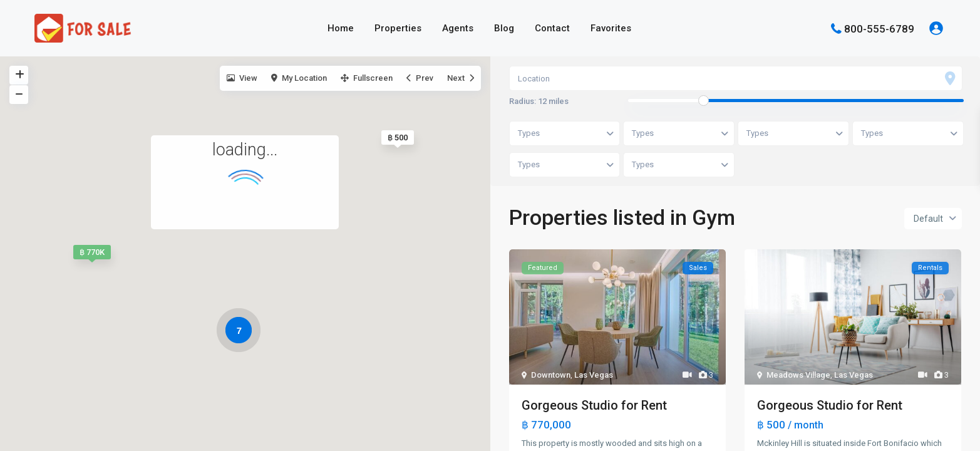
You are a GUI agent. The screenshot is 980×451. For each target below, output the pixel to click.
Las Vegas (594, 376)
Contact (552, 28)
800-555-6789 (879, 28)
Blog (504, 28)
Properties (398, 28)
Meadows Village (798, 376)
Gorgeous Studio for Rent (594, 406)
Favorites (611, 28)
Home (341, 28)
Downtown (551, 376)
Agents (458, 28)
